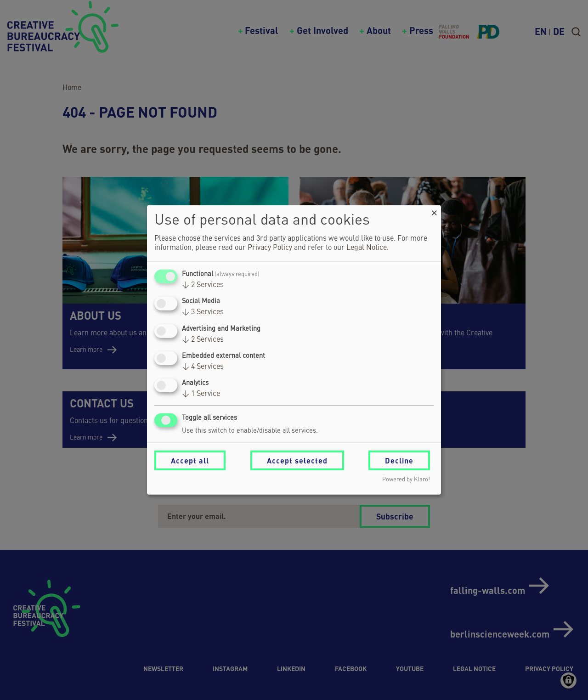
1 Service (201, 394)
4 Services (203, 367)
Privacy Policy (270, 248)
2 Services (203, 285)
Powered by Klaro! (406, 480)
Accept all (190, 460)
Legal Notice (367, 248)
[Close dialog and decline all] (434, 211)
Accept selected (297, 460)
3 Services (203, 312)
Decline (399, 460)
